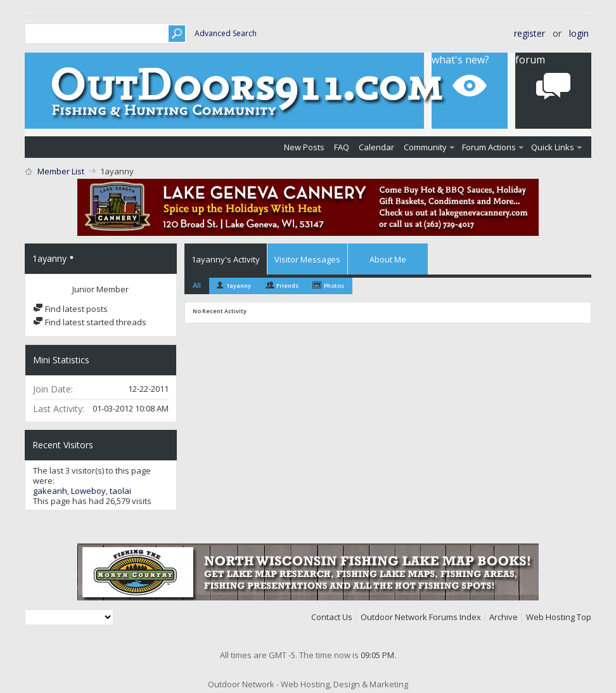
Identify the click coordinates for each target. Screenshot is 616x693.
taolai (120, 491)
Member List (61, 171)
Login (579, 33)
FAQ (342, 147)
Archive (504, 617)
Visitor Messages (307, 259)
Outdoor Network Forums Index (421, 617)
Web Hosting (550, 617)
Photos (334, 286)
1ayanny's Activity (226, 259)
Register (529, 33)
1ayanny (239, 286)
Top (584, 617)
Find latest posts (70, 309)
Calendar (376, 147)
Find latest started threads (90, 322)
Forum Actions (489, 147)
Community (425, 147)
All (197, 285)
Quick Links (553, 147)
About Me (388, 259)
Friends (287, 286)
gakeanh (50, 491)
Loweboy (88, 491)
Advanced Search (226, 33)
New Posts (304, 147)
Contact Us (332, 617)
